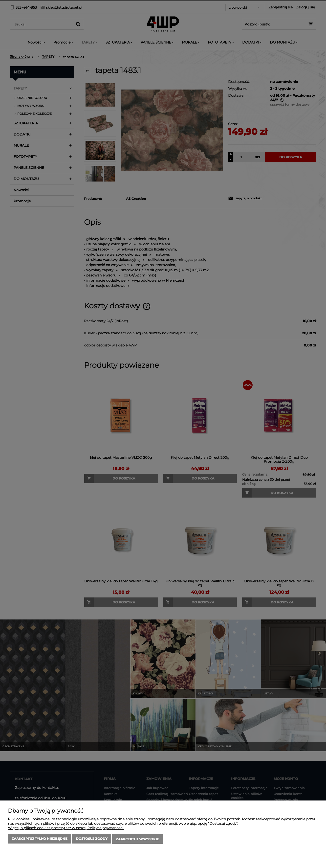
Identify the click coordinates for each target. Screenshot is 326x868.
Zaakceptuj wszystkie (137, 840)
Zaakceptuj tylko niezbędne (40, 840)
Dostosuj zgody (92, 840)
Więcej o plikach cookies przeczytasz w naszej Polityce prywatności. (66, 829)
